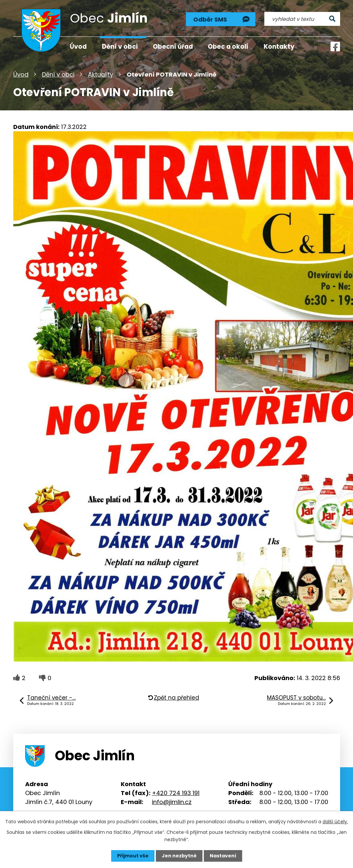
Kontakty (279, 47)
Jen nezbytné (179, 856)
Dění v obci (58, 74)
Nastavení (223, 856)
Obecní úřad (173, 47)
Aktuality (101, 74)
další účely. (335, 822)
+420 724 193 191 (176, 793)
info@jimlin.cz (172, 802)
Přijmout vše (133, 856)
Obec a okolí (228, 47)
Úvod (21, 74)
